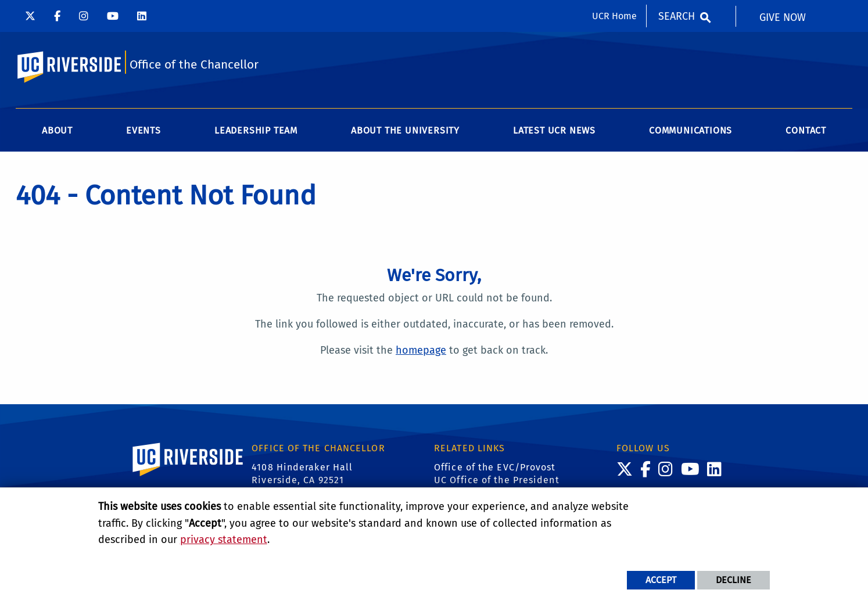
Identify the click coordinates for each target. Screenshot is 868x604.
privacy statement (224, 540)
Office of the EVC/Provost (495, 467)
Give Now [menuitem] (783, 17)
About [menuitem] (57, 130)
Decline (734, 580)
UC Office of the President (497, 480)
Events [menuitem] (144, 130)
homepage (421, 350)
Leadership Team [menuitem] (256, 130)
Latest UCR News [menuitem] (554, 130)
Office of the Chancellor (194, 65)
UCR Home (614, 16)
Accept (661, 580)
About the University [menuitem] (405, 130)
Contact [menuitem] (806, 130)
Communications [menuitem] (691, 130)
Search (677, 16)
